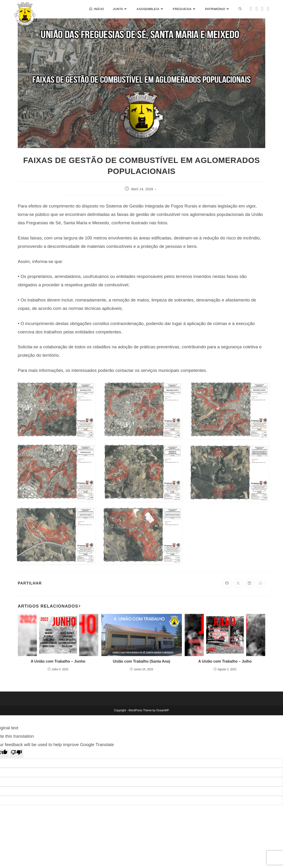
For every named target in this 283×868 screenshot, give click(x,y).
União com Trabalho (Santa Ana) (141, 661)
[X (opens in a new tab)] (251, 9)
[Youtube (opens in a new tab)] (268, 9)
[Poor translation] (16, 754)
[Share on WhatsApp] (261, 583)
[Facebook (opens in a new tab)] (257, 9)
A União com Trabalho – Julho (225, 661)
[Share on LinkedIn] (249, 583)
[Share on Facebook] (227, 583)
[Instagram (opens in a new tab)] (262, 9)
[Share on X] (238, 583)
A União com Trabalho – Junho (58, 661)
